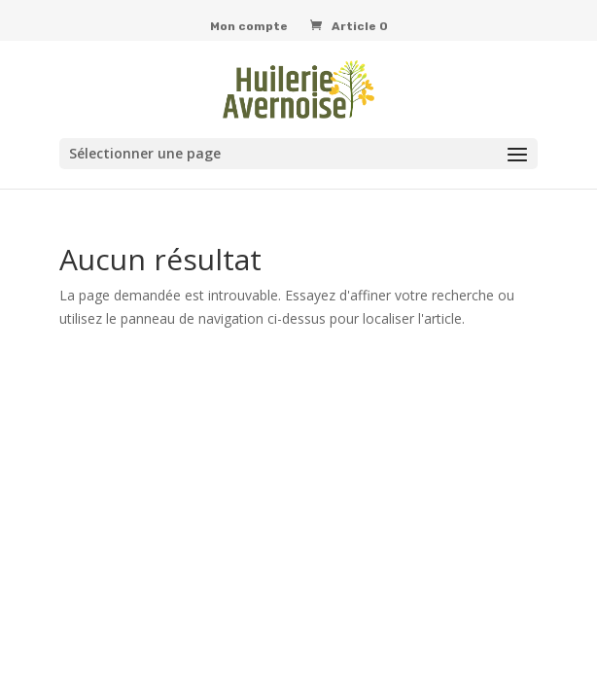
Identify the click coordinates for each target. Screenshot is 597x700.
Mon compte (249, 27)
